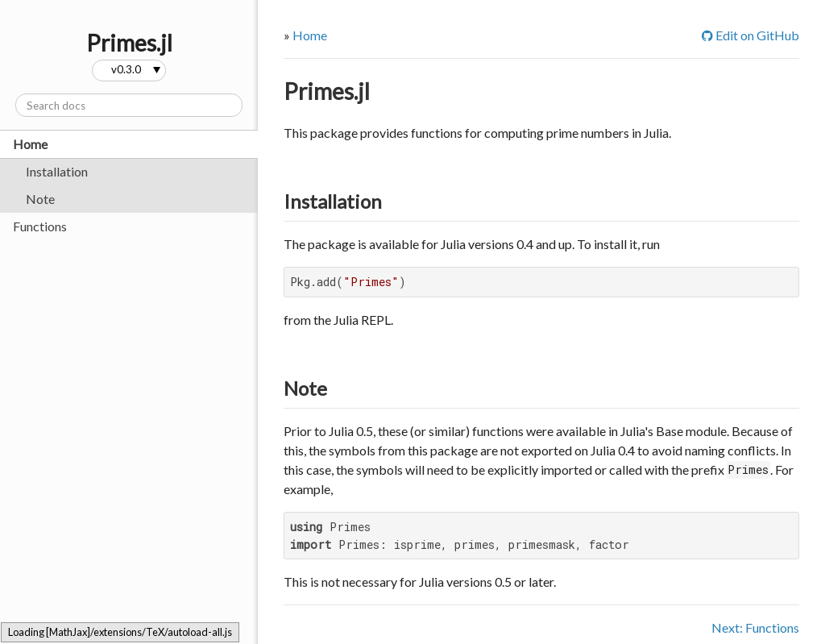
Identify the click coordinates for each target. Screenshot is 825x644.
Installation (57, 171)
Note (40, 199)
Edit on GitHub (750, 35)
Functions (40, 226)
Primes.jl (327, 91)
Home (30, 144)
